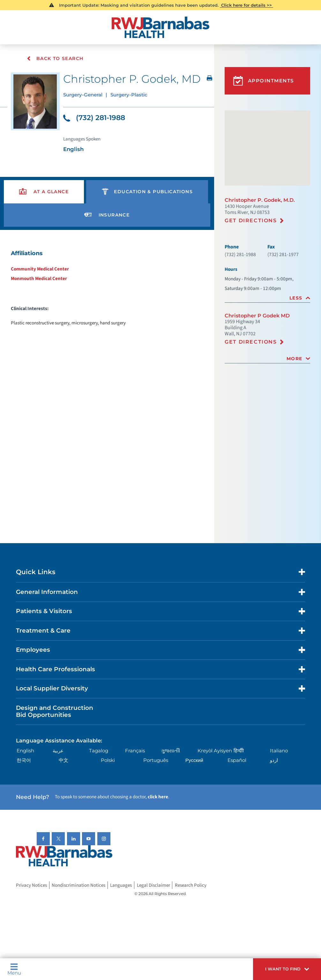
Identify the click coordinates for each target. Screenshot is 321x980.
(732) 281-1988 (94, 118)
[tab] (267, 298)
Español (237, 761)
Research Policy (191, 886)
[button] (287, 969)
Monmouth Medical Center (39, 279)
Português (156, 761)
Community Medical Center (40, 270)
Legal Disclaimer (153, 886)
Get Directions (251, 220)
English (25, 751)
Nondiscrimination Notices (78, 886)
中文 (63, 761)
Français (135, 751)
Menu (14, 969)
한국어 (24, 761)
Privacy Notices (31, 886)
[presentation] (44, 192)
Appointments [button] (263, 81)
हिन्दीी (239, 751)
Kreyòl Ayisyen (215, 751)
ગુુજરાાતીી (171, 751)
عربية (58, 751)
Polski (108, 761)
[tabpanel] (107, 288)
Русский (194, 761)
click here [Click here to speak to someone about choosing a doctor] (158, 798)
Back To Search (56, 59)
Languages (121, 886)
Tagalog (99, 751)
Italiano (279, 751)
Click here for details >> (246, 5)
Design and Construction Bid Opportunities (55, 712)
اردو (274, 761)
